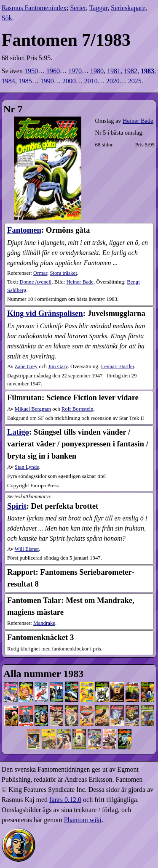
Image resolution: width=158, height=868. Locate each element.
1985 (25, 81)
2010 (91, 81)
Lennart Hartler (118, 366)
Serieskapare (128, 8)
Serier (78, 8)
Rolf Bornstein (78, 409)
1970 (75, 71)
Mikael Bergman (33, 409)
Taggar (99, 8)
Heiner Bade (138, 121)
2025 (135, 81)
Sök (7, 18)
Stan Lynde (27, 467)
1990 (47, 81)
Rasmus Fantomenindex (34, 8)
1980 (97, 71)
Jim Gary (58, 366)
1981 (114, 71)
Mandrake (44, 623)
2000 (69, 81)
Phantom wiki (83, 820)
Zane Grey (26, 366)
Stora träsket (63, 273)
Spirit (17, 506)
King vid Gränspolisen (45, 313)
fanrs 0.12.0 (65, 800)
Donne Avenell (35, 282)
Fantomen (24, 230)
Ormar (40, 273)
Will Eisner (27, 549)
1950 (31, 71)
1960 (53, 71)
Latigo (18, 432)
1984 (8, 81)
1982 (131, 71)
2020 (113, 81)
